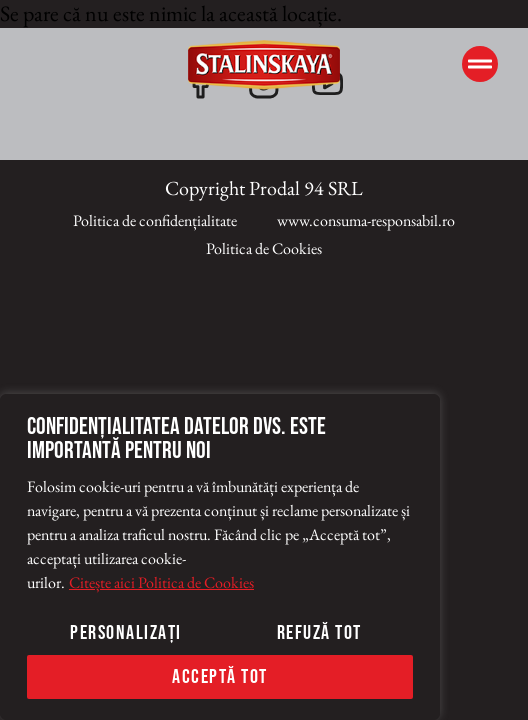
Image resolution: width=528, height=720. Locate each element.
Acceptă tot (220, 677)
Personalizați (126, 633)
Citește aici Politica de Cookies (161, 582)
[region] (220, 557)
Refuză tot (319, 633)
